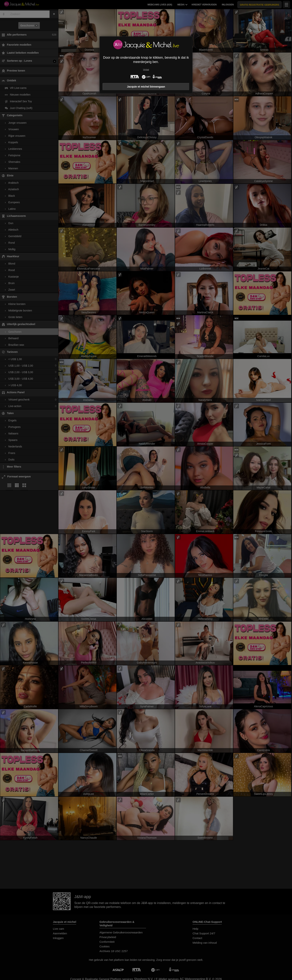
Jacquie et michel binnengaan (146, 87)
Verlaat (146, 70)
